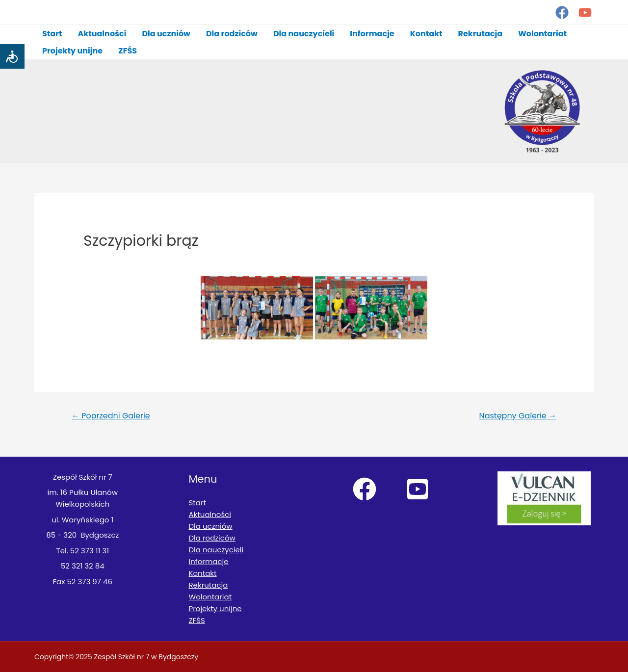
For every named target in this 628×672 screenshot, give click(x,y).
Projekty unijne (72, 51)
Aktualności (102, 34)
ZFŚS (128, 51)
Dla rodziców (232, 34)
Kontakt (426, 34)
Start (52, 34)
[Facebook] (562, 13)
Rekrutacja (480, 34)
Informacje (372, 34)
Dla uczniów (166, 34)
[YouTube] (585, 13)
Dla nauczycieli (304, 34)
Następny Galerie (518, 416)
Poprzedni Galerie (111, 416)
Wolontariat (542, 34)
